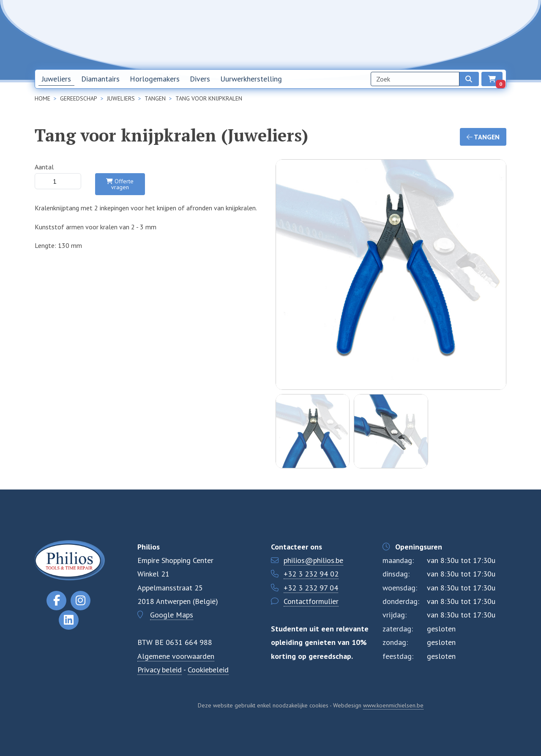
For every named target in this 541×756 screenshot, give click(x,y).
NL (469, 35)
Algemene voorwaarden (176, 656)
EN (491, 35)
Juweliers (56, 79)
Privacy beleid (160, 670)
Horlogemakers (155, 79)
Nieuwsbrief (361, 34)
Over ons (403, 34)
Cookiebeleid (208, 670)
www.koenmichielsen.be (393, 705)
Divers (200, 79)
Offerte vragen (120, 184)
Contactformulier (311, 601)
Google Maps (172, 615)
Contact (440, 34)
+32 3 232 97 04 (311, 588)
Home (323, 34)
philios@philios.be (313, 560)
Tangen (483, 137)
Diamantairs (100, 79)
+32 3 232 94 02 (311, 574)
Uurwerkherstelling (251, 79)
